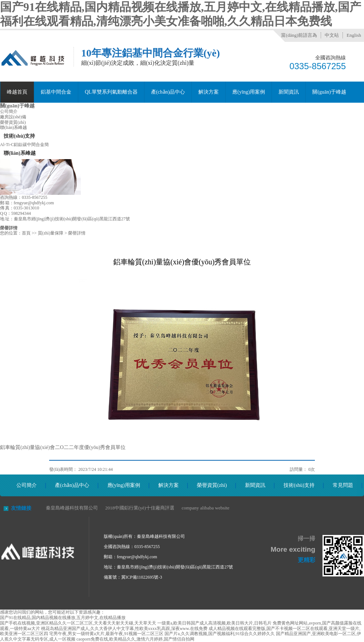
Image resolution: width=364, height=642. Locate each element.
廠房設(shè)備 (13, 117)
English (354, 35)
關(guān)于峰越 (329, 92)
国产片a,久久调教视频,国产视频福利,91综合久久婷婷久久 (219, 634)
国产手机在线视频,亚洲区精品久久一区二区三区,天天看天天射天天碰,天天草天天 (78, 623)
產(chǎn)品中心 (168, 92)
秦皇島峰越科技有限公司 (72, 508)
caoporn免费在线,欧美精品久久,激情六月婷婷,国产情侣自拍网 (135, 639)
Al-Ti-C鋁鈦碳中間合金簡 (24, 145)
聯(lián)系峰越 (13, 127)
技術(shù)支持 (299, 485)
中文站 (332, 35)
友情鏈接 (21, 508)
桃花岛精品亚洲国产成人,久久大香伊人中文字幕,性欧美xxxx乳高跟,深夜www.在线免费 (124, 629)
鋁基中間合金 (56, 92)
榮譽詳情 (9, 228)
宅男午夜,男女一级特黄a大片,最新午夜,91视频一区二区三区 (106, 634)
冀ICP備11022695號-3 (142, 577)
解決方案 (209, 92)
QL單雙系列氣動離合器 (111, 92)
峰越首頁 (17, 92)
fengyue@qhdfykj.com (137, 557)
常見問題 (343, 485)
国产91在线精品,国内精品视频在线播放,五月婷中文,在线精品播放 (63, 618)
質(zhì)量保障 (51, 233)
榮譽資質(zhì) (13, 122)
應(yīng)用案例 (249, 92)
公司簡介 (9, 111)
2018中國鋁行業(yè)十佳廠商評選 (140, 508)
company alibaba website (205, 508)
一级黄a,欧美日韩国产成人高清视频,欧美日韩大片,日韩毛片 (214, 623)
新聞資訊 (289, 92)
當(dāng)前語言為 (299, 35)
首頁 (26, 233)
